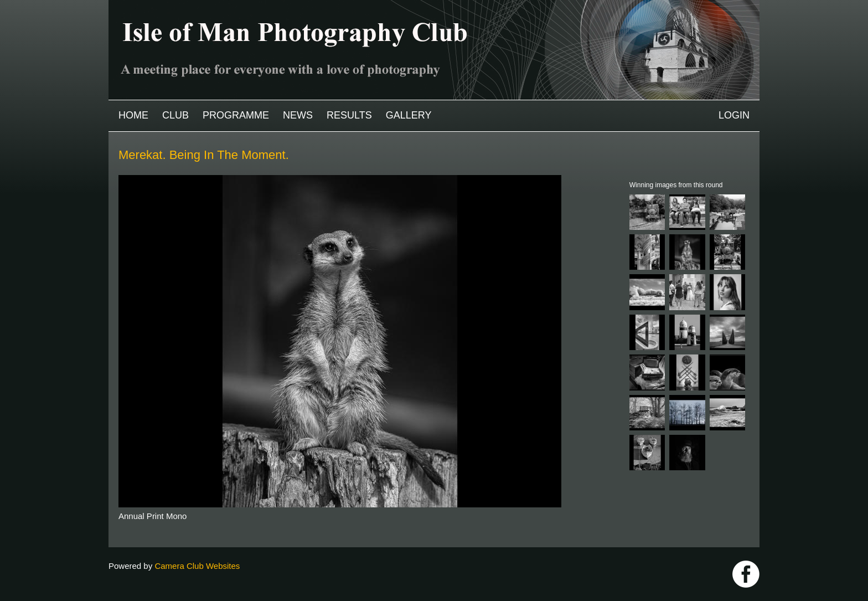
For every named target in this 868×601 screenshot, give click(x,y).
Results (349, 115)
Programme (236, 115)
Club (175, 115)
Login (734, 115)
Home (133, 115)
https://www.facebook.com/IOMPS (746, 574)
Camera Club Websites (197, 566)
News (298, 115)
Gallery (409, 115)
